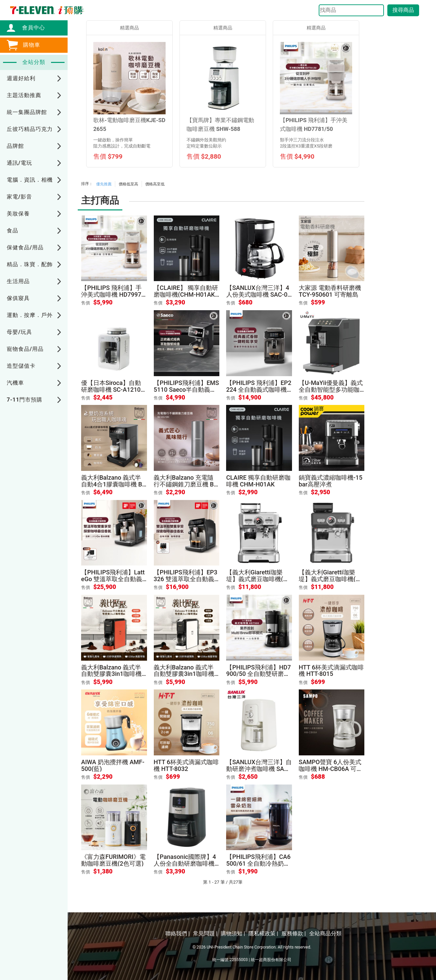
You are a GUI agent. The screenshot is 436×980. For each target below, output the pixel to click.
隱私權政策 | (263, 933)
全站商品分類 (325, 933)
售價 (86, 303)
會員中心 (30, 28)
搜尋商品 (403, 10)
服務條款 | (294, 933)
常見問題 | (205, 933)
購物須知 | (233, 933)
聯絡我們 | (177, 933)
